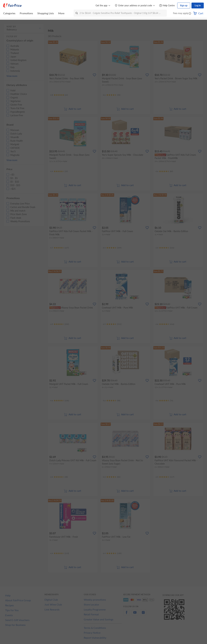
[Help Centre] (167, 6)
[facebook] (126, 614)
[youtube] (135, 614)
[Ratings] (59, 95)
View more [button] (12, 76)
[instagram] (143, 614)
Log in (198, 5)
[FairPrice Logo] (12, 6)
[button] (190, 14)
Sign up (184, 5)
